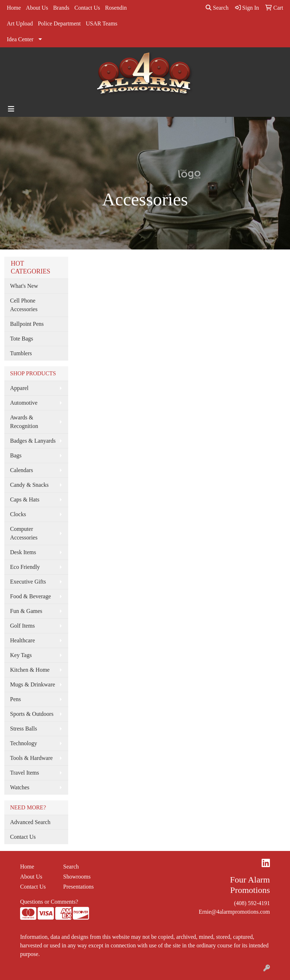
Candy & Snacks (29, 485)
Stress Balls (24, 729)
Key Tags (21, 655)
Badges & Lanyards (33, 441)
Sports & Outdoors (32, 714)
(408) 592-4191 (252, 903)
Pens (15, 699)
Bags (16, 455)
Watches (20, 787)
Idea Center (20, 39)
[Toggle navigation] (11, 109)
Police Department (59, 23)
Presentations (78, 887)
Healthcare (22, 640)
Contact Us (87, 8)
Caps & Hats (25, 499)
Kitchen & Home (30, 670)
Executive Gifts (28, 582)
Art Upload (20, 23)
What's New (24, 286)
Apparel (19, 388)
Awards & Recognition (24, 422)
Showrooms (77, 877)
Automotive (24, 403)
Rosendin (116, 8)
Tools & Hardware (31, 758)
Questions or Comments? (49, 902)
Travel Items (25, 773)
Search (217, 8)
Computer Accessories (24, 533)
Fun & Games (26, 611)
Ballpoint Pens (27, 324)
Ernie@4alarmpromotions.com (234, 912)
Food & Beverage (31, 596)
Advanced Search (30, 822)
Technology (24, 743)
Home (14, 8)
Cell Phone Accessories (24, 305)
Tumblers (21, 353)
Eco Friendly (25, 567)
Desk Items (23, 552)
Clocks (18, 514)
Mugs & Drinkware (32, 684)
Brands (61, 8)
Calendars (22, 470)
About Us (37, 8)
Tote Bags (22, 339)
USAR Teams (102, 23)
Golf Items (22, 626)
